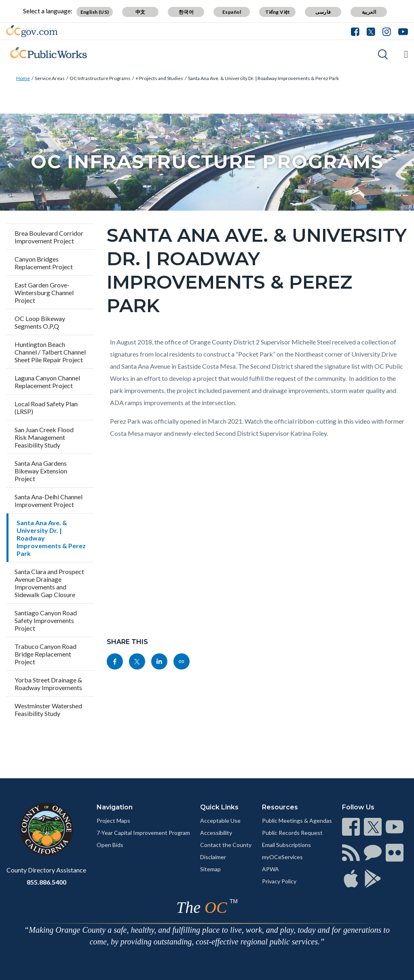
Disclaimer (213, 857)
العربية (369, 12)
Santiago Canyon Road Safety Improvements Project (46, 620)
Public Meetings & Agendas (297, 821)
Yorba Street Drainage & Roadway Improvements (48, 684)
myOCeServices (282, 857)
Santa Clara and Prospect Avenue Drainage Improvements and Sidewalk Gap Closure (49, 583)
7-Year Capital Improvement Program (143, 833)
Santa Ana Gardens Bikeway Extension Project (41, 471)
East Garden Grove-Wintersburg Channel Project (44, 293)
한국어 (186, 12)
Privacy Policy (279, 881)
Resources (280, 807)
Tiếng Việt (278, 12)
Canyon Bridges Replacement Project (44, 263)
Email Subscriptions (286, 845)
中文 (140, 12)
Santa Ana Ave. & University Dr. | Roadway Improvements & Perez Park (263, 78)
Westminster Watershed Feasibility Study (48, 710)
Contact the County (226, 845)
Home (23, 78)
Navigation (115, 807)
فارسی (323, 12)
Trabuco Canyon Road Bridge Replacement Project (45, 654)
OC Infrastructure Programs (100, 78)
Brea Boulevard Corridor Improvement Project (49, 237)
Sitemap (210, 869)
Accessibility (216, 833)
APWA (270, 869)
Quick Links (219, 807)
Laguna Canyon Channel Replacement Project (47, 382)
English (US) (95, 12)
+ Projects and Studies (159, 78)
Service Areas (50, 78)
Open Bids (110, 845)
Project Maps (113, 821)
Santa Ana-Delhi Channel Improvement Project (49, 501)
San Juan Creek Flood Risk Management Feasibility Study (44, 437)
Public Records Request (292, 833)
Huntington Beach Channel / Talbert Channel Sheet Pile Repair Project (50, 352)
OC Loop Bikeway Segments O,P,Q (40, 322)
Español (232, 12)
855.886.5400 (46, 882)
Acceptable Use (220, 821)
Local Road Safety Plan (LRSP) (46, 408)
